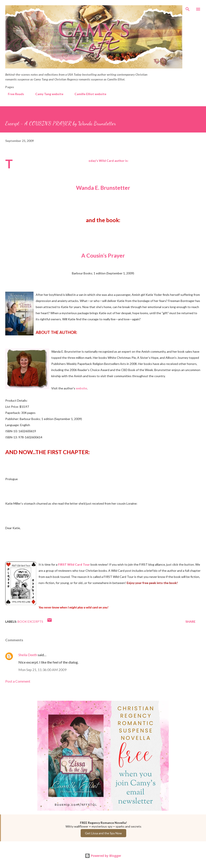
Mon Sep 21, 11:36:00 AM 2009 (42, 670)
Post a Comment (18, 681)
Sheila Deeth (28, 655)
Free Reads (13, 94)
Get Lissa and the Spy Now (103, 833)
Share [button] (190, 621)
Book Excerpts (30, 621)
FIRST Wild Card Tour (74, 564)
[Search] (188, 8)
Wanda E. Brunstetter (103, 188)
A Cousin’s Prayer (103, 255)
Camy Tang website (47, 94)
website (81, 388)
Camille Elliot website (88, 94)
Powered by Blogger (103, 856)
